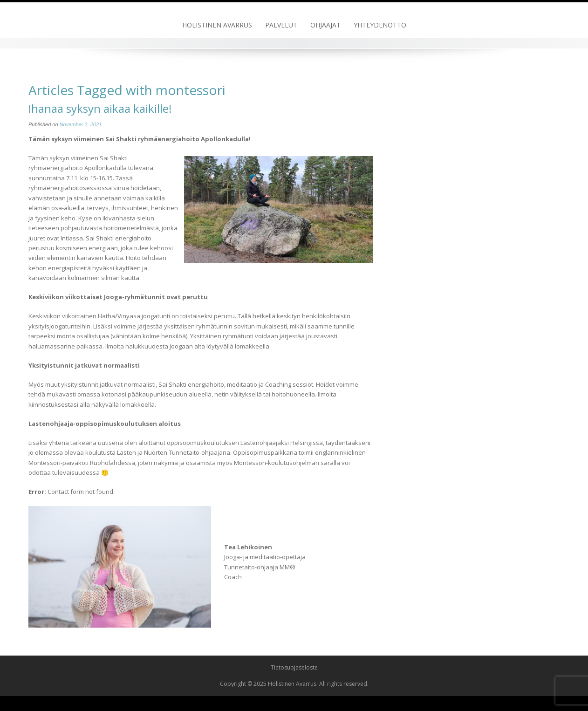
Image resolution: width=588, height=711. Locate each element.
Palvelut (281, 25)
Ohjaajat (325, 25)
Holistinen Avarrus (217, 25)
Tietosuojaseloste (294, 667)
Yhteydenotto (380, 25)
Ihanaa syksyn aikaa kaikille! (100, 108)
